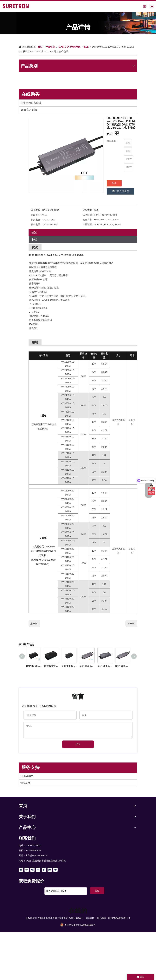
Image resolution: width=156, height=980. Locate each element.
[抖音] (44, 870)
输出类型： (37, 215)
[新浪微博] (21, 870)
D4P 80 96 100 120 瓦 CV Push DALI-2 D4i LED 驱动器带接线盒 (69, 666)
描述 (34, 233)
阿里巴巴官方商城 (31, 103)
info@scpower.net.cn (37, 855)
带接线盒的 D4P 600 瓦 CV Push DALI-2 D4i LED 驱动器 (51, 666)
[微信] (32, 870)
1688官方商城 (29, 110)
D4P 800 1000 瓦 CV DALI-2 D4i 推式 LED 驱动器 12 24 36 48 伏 (105, 666)
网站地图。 (91, 918)
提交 (78, 744)
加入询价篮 (123, 191)
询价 (114, 183)
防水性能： (88, 215)
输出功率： (88, 220)
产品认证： (88, 224)
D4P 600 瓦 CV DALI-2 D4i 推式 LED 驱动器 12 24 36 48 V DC (123, 666)
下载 (34, 239)
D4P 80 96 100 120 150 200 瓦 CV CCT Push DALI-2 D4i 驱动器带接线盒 (33, 666)
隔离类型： (88, 210)
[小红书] (38, 870)
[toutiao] (50, 870)
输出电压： (37, 224)
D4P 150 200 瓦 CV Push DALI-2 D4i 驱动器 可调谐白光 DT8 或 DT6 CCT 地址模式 (87, 666)
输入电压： (37, 220)
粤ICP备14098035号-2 (119, 918)
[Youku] (27, 870)
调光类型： (37, 210)
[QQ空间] (55, 870)
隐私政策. (102, 918)
